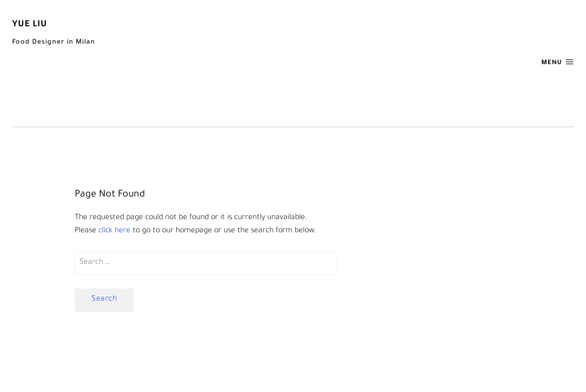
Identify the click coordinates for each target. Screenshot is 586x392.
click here (114, 231)
